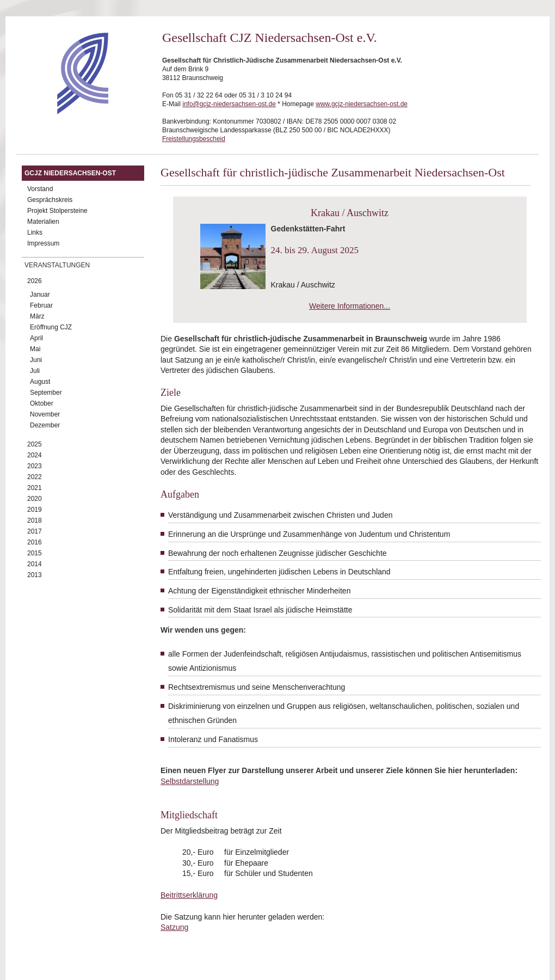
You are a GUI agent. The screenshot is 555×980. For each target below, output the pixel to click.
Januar (40, 295)
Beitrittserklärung (189, 895)
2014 (35, 564)
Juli (35, 371)
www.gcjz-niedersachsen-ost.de (362, 104)
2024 (35, 455)
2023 (35, 466)
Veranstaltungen (57, 265)
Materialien (43, 222)
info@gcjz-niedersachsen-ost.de (229, 104)
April (36, 338)
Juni (36, 360)
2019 (35, 510)
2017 (35, 531)
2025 (35, 444)
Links (35, 232)
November (45, 414)
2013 (35, 575)
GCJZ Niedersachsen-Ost (70, 173)
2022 (35, 477)
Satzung (174, 927)
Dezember (45, 425)
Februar (41, 305)
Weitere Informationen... (350, 306)
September (46, 393)
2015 (35, 553)
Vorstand (40, 189)
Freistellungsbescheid (194, 139)
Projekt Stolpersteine (57, 211)
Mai (35, 349)
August (40, 382)
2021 (35, 488)
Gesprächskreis (50, 200)
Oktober (42, 403)
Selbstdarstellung (190, 781)
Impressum (43, 243)
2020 (35, 499)
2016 (35, 542)
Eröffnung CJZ (51, 327)
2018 (35, 520)
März (37, 316)
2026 (35, 281)
